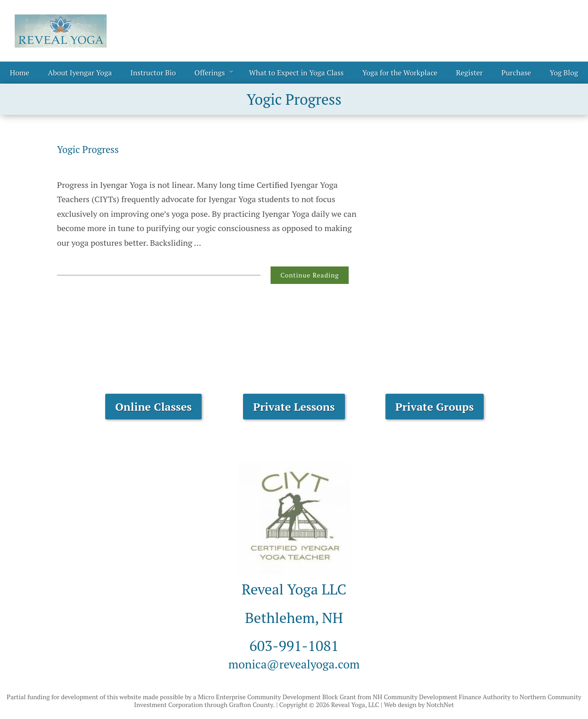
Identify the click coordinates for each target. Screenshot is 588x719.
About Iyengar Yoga (80, 73)
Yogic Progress (93, 149)
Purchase (516, 73)
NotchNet (440, 705)
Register (469, 73)
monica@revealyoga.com (294, 663)
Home (20, 73)
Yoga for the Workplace (400, 73)
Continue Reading (309, 275)
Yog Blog (564, 73)
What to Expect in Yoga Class (296, 73)
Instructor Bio (153, 73)
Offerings (209, 73)
